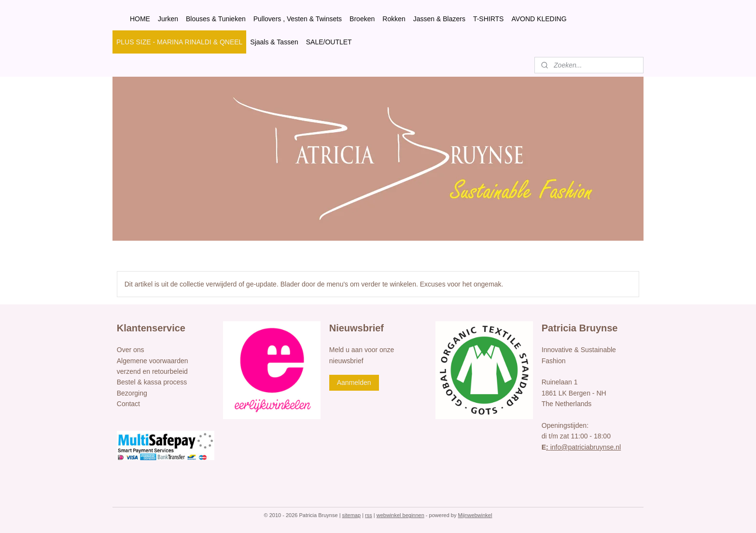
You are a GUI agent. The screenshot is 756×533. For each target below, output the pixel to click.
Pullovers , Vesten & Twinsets (298, 19)
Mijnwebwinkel (475, 515)
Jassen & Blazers (439, 19)
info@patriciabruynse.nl (583, 447)
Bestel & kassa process (152, 382)
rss (369, 515)
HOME (140, 19)
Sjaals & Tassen (274, 42)
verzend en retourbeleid (152, 371)
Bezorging (132, 393)
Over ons (131, 350)
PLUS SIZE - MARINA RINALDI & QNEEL (179, 42)
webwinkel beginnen (400, 515)
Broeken (362, 19)
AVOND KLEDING (539, 19)
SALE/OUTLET (329, 42)
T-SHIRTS (489, 19)
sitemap (352, 515)
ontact (131, 404)
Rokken (394, 19)
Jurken (168, 19)
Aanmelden (354, 383)
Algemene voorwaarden (153, 361)
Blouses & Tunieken (216, 19)
